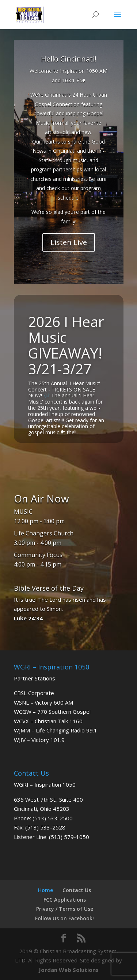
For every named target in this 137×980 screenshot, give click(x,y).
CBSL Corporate (34, 693)
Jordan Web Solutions (69, 970)
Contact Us (77, 890)
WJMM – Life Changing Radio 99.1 (56, 730)
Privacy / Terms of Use (65, 909)
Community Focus (38, 555)
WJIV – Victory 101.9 (39, 740)
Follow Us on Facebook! (64, 918)
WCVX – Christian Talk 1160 (48, 721)
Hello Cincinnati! (69, 59)
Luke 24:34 (28, 618)
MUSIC (23, 512)
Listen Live (69, 242)
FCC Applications (65, 900)
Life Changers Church (44, 533)
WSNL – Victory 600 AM (43, 702)
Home (45, 890)
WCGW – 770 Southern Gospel (52, 712)
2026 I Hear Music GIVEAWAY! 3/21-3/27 (66, 345)
